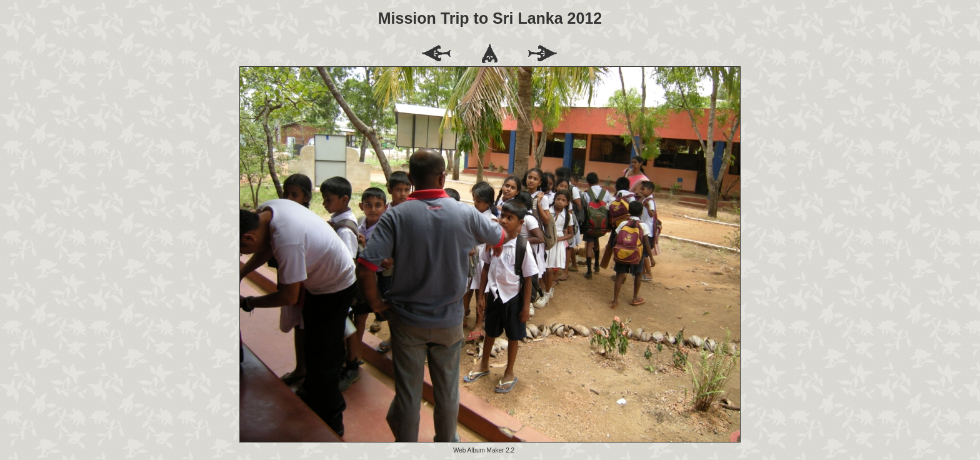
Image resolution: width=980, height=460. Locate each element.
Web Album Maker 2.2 (484, 450)
